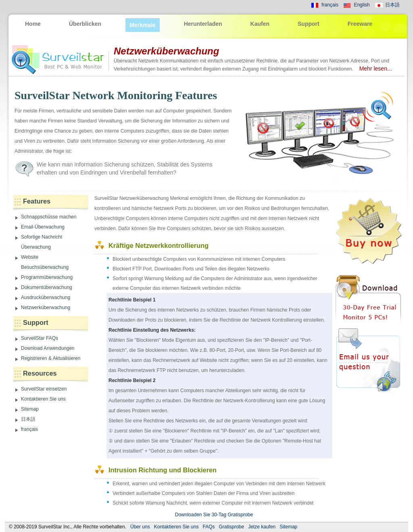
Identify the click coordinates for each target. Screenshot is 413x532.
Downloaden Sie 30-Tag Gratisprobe (214, 515)
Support (309, 24)
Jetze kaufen (262, 527)
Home (33, 24)
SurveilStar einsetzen (44, 389)
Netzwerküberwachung (46, 308)
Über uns (140, 527)
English (362, 5)
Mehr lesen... (373, 69)
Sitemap (30, 409)
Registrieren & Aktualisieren (51, 358)
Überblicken (85, 24)
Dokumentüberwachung (47, 287)
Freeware (360, 24)
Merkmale (143, 25)
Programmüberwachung (47, 277)
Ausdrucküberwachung (46, 297)
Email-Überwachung (43, 227)
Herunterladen (203, 24)
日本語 (392, 5)
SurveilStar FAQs (40, 338)
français (330, 5)
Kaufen (260, 24)
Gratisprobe (231, 527)
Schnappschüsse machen (49, 217)
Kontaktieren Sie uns (43, 399)
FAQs (209, 527)
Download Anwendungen (48, 348)
